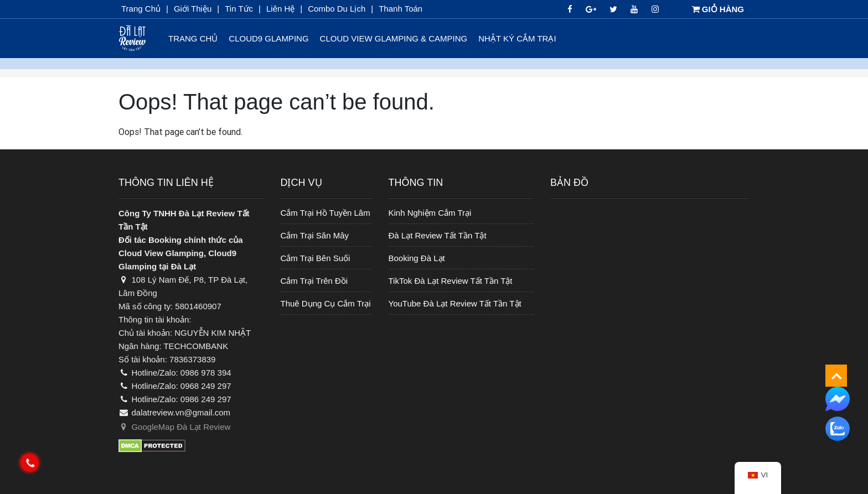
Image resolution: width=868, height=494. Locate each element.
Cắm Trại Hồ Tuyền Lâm (325, 213)
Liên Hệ (280, 9)
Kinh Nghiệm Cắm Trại (430, 213)
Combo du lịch (337, 9)
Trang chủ (141, 9)
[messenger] (838, 398)
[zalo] (838, 429)
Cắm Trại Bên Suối (316, 258)
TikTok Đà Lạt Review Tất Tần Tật (451, 281)
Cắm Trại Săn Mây (315, 235)
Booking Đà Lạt (417, 258)
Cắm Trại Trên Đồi (314, 281)
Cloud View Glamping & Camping (394, 38)
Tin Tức (239, 9)
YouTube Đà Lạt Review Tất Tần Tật (455, 303)
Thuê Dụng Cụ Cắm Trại (326, 303)
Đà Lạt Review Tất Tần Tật (438, 235)
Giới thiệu (193, 9)
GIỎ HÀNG (718, 9)
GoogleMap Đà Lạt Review (174, 427)
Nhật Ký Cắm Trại (517, 38)
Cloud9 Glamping (268, 38)
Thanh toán (401, 9)
